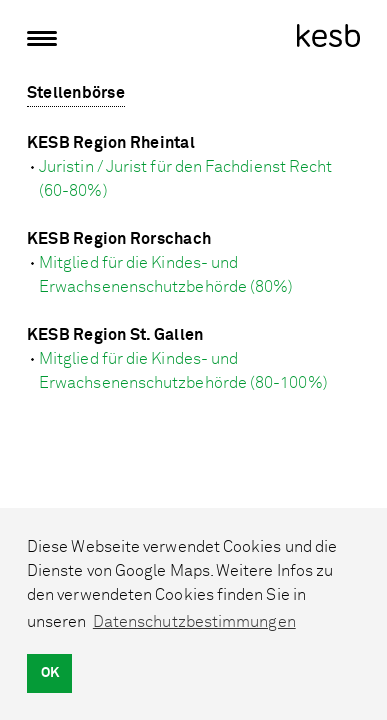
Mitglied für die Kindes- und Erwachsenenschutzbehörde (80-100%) (183, 371)
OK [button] (50, 672)
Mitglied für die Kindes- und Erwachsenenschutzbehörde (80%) (166, 275)
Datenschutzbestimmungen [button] (194, 622)
